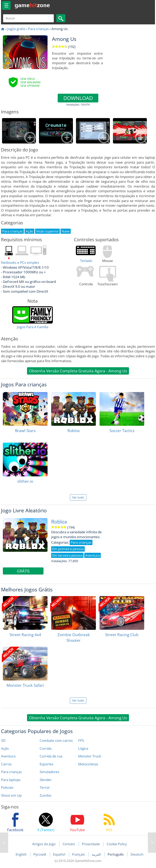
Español (60, 854)
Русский (40, 854)
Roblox (59, 522)
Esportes (47, 764)
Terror (45, 787)
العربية (97, 854)
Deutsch (137, 854)
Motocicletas (88, 764)
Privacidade (91, 844)
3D (3, 740)
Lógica (83, 748)
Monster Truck (90, 756)
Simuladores (49, 772)
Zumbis (45, 795)
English (22, 854)
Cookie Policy (117, 844)
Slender (46, 780)
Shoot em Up (11, 795)
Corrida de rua (51, 756)
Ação (5, 748)
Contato (69, 844)
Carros (6, 764)
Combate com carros (56, 740)
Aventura (8, 756)
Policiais (7, 787)
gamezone (32, 5)
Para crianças (38, 29)
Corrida (45, 748)
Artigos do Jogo (44, 844)
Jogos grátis (16, 29)
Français (79, 854)
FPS (81, 740)
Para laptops (11, 780)
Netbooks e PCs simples (20, 262)
